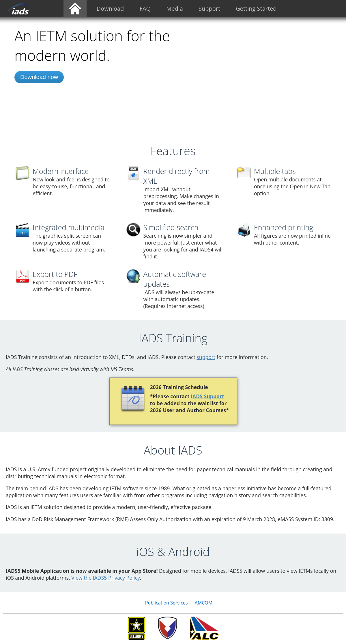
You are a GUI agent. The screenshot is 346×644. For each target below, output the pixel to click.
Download (110, 9)
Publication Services (167, 603)
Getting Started (256, 9)
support (206, 357)
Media (175, 9)
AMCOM (204, 603)
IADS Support (207, 396)
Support (209, 9)
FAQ (145, 9)
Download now (39, 77)
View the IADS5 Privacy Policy (106, 578)
